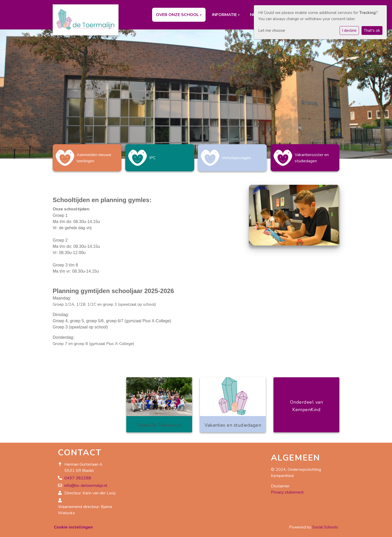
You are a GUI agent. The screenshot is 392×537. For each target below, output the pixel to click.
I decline (349, 30)
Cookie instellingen (73, 525)
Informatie (225, 15)
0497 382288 (78, 475)
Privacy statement (287, 490)
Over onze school (178, 15)
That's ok (372, 30)
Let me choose (272, 30)
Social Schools (325, 525)
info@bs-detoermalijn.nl (86, 483)
